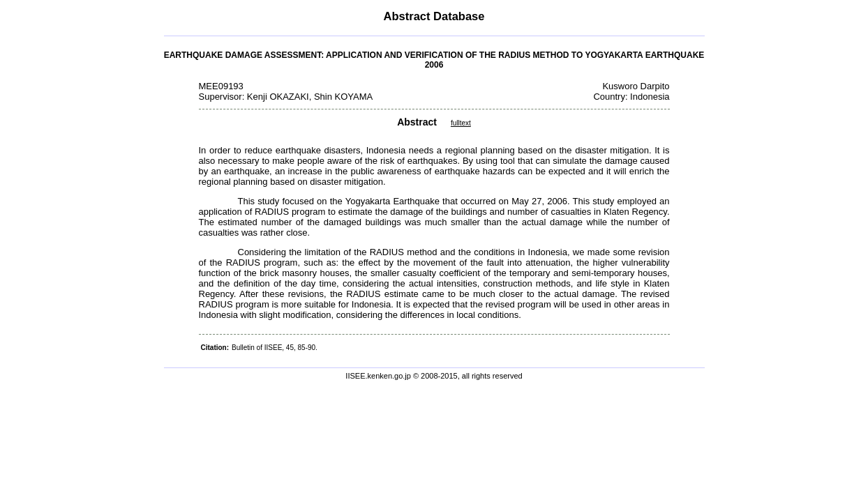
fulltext (461, 123)
